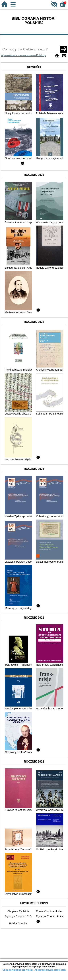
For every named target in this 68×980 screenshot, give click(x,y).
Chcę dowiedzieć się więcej (17, 970)
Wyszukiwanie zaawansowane (18, 55)
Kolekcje (41, 55)
